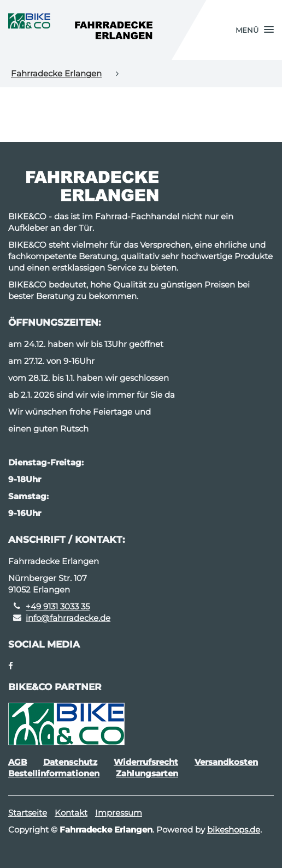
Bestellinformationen (54, 773)
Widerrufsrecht (146, 762)
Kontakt (71, 813)
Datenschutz (70, 762)
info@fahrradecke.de (68, 618)
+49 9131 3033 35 (58, 606)
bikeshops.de (234, 830)
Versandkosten (226, 762)
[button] (255, 30)
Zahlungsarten (147, 773)
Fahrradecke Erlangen (56, 73)
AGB (17, 762)
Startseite (28, 813)
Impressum (119, 813)
